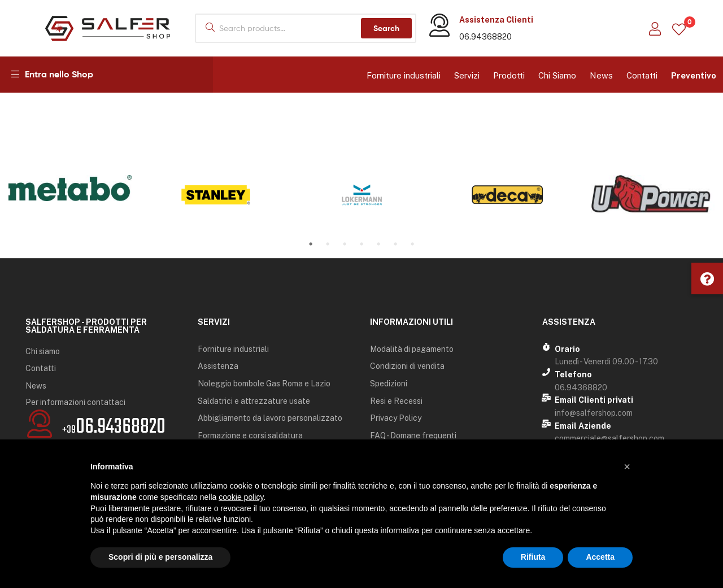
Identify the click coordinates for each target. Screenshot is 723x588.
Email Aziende (583, 426)
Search (386, 28)
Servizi (467, 75)
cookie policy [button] (241, 497)
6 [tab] (395, 244)
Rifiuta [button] (533, 557)
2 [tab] (328, 244)
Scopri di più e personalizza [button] (160, 557)
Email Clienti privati (594, 400)
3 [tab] (345, 244)
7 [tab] (412, 244)
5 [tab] (378, 244)
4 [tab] (361, 244)
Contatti (642, 75)
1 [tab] (311, 244)
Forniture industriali (404, 75)
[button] (707, 278)
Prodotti (509, 75)
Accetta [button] (600, 557)
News (601, 75)
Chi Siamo (557, 75)
